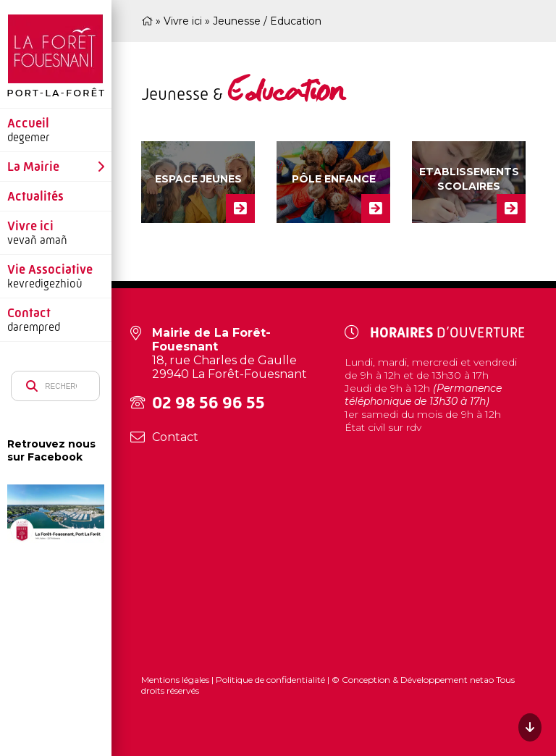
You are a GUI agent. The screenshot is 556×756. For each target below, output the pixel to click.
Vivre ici (30, 226)
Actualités (35, 196)
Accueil (28, 123)
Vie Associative (50, 269)
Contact (29, 313)
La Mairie (33, 167)
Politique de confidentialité (270, 680)
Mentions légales (176, 680)
